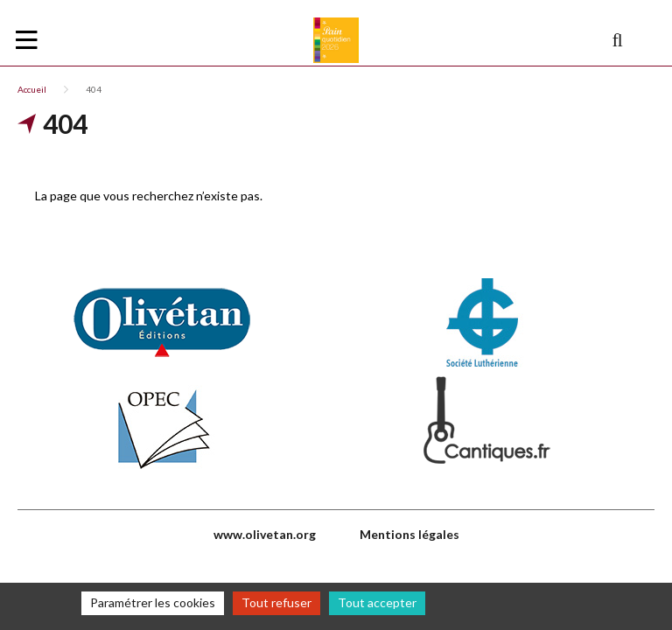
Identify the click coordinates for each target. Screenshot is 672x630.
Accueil (32, 89)
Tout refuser (276, 602)
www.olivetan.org (265, 534)
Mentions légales (409, 534)
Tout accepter (377, 602)
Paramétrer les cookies (153, 602)
